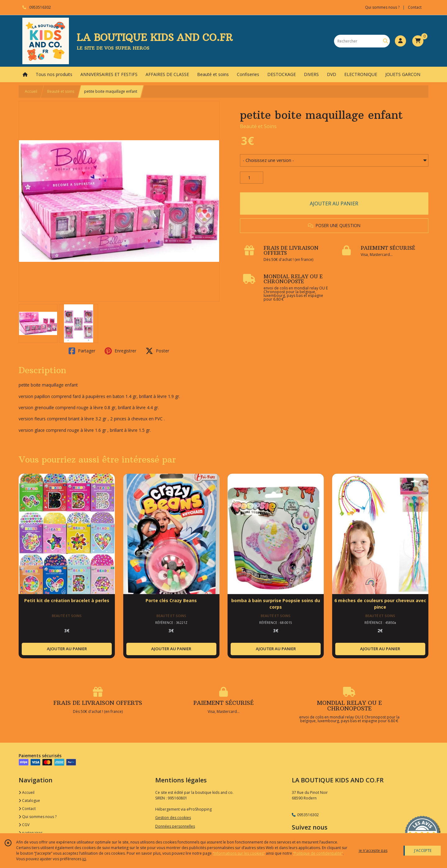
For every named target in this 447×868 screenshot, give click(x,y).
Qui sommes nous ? (38, 817)
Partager (82, 351)
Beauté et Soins (258, 126)
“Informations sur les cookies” (239, 853)
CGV (24, 825)
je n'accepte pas (373, 850)
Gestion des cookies (173, 818)
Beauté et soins (61, 91)
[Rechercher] (386, 41)
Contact (415, 7)
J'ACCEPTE (423, 850)
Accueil (31, 91)
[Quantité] (252, 178)
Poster (157, 351)
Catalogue (29, 801)
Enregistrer (120, 351)
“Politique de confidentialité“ (318, 853)
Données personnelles (175, 826)
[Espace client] (400, 41)
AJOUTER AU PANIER (334, 204)
